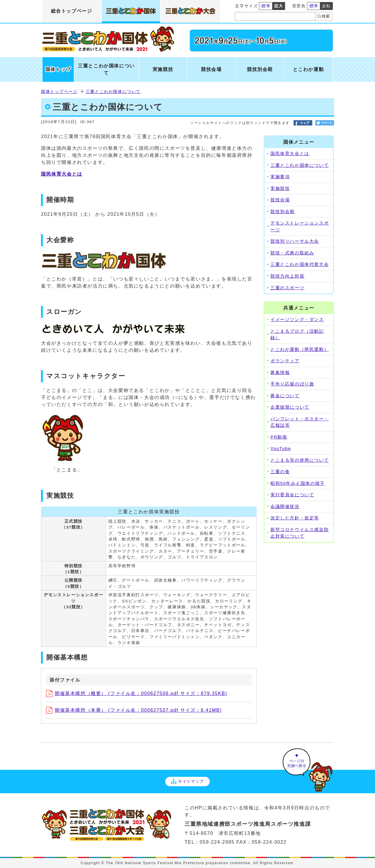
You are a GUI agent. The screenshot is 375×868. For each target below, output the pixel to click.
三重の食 (280, 472)
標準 (266, 6)
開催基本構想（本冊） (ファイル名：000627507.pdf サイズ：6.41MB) (134, 710)
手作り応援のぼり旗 (292, 384)
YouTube (281, 448)
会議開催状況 (285, 506)
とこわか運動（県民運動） (300, 349)
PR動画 (279, 437)
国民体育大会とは (62, 174)
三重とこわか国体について (113, 92)
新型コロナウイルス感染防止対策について (300, 533)
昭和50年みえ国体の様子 (298, 483)
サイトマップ (187, 781)
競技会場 (280, 200)
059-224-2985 (217, 842)
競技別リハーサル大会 (295, 241)
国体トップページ (59, 92)
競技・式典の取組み (292, 253)
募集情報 (280, 372)
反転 (327, 6)
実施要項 (280, 177)
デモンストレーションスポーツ (300, 226)
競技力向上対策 (287, 276)
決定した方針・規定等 (295, 518)
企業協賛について (290, 407)
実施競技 (280, 188)
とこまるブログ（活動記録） (297, 334)
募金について (285, 396)
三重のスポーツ (287, 288)
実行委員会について (292, 495)
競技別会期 (283, 212)
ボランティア (285, 361)
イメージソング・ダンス (297, 319)
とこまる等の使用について (300, 460)
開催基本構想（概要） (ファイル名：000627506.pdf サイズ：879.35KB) (137, 693)
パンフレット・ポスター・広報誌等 (300, 422)
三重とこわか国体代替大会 (300, 264)
